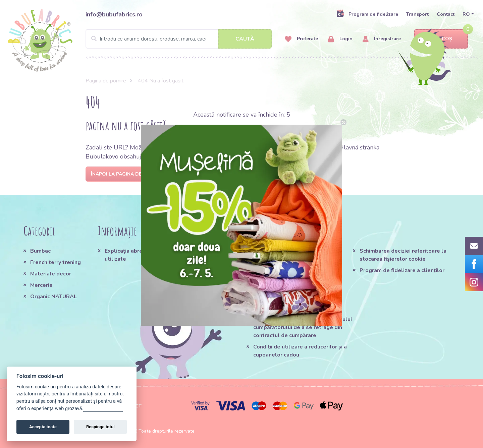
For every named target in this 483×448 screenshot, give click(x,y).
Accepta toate (43, 427)
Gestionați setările (103, 409)
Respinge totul (100, 427)
